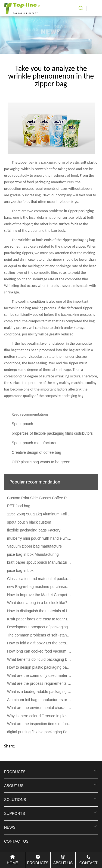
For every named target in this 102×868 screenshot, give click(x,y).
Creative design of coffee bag (36, 452)
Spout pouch (22, 424)
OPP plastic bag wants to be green (41, 462)
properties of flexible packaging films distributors (52, 433)
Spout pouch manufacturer (34, 443)
